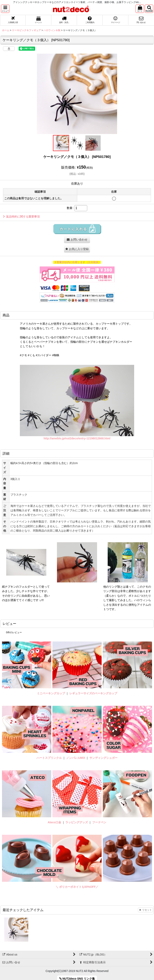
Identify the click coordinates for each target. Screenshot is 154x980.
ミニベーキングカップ (51, 693)
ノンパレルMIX (76, 758)
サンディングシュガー (103, 758)
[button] (5, 9)
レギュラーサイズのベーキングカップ (93, 693)
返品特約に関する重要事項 (21, 217)
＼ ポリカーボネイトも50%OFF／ (77, 887)
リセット (145, 910)
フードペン (99, 822)
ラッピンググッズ (77, 822)
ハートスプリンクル (49, 758)
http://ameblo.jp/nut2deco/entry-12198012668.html (77, 438)
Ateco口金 (55, 822)
